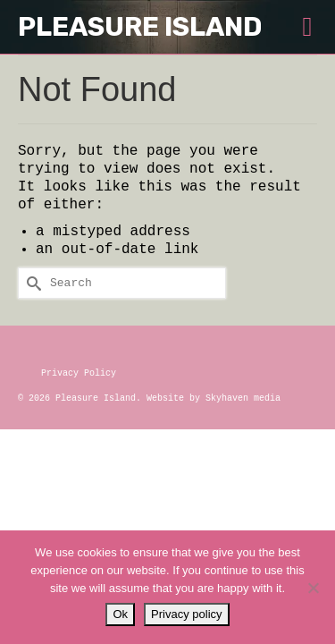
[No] (313, 588)
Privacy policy (186, 614)
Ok (120, 614)
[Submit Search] (31, 283)
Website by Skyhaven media (214, 398)
